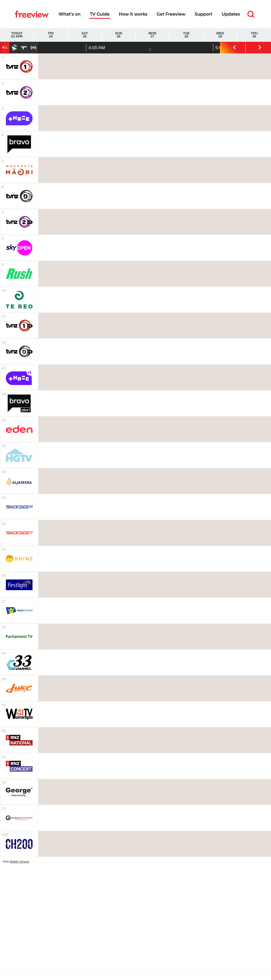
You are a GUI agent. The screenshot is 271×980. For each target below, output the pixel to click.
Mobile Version (19, 862)
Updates (231, 14)
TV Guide (100, 14)
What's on (69, 14)
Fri (51, 35)
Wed (220, 35)
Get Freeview (171, 14)
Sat (85, 35)
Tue (186, 35)
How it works (133, 14)
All (5, 47)
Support (203, 14)
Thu (254, 35)
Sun (119, 35)
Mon (152, 35)
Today (17, 35)
